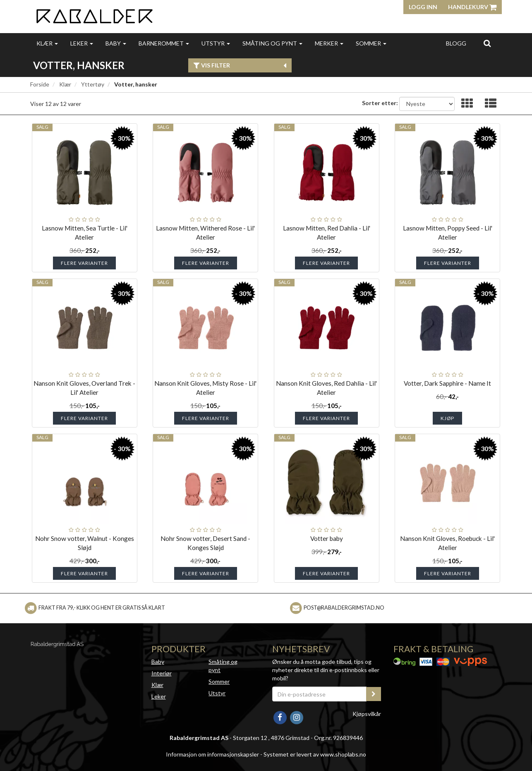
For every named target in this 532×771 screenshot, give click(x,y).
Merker (329, 43)
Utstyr (216, 43)
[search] (487, 43)
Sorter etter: (380, 103)
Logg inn (423, 7)
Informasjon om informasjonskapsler (212, 754)
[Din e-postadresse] (319, 694)
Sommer (371, 43)
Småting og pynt (272, 43)
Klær (47, 43)
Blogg (456, 43)
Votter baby (327, 538)
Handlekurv (472, 7)
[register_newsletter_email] (374, 694)
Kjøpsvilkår (367, 714)
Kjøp (447, 418)
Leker (82, 43)
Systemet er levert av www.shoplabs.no (315, 754)
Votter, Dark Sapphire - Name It (447, 383)
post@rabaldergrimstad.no (344, 608)
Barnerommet (164, 43)
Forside (40, 84)
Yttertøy (93, 84)
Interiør (162, 673)
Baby (116, 43)
